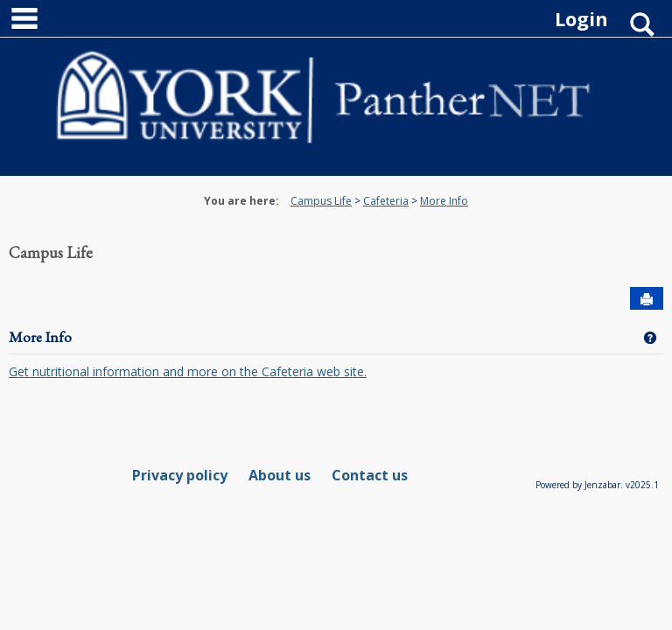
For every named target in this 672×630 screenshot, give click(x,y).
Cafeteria (386, 201)
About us (280, 475)
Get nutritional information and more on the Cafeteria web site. (188, 371)
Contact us (370, 475)
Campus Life (321, 201)
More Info (444, 201)
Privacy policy (180, 475)
